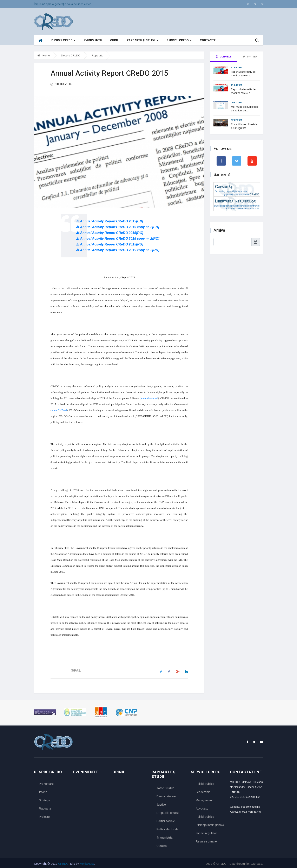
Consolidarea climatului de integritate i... (245, 126)
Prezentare (46, 782)
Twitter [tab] (250, 57)
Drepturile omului (168, 812)
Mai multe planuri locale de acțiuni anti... (245, 109)
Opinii (114, 40)
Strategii (44, 799)
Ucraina (162, 845)
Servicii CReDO (179, 40)
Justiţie (161, 803)
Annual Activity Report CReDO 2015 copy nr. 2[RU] (118, 249)
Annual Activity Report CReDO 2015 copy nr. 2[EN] (118, 226)
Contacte (208, 40)
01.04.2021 (237, 68)
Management (204, 799)
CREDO (63, 862)
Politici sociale (166, 820)
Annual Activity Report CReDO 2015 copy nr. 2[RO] (118, 237)
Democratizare (166, 795)
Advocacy (202, 807)
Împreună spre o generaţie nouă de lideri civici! (62, 4)
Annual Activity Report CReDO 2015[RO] (110, 232)
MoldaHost (87, 862)
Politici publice (205, 782)
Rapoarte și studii (143, 40)
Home (44, 55)
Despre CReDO (63, 40)
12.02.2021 (237, 120)
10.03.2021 (237, 103)
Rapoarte (97, 55)
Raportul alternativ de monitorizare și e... (243, 74)
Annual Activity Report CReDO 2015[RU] (110, 243)
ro (248, 4)
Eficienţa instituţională (210, 824)
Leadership (203, 791)
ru (262, 4)
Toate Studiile (165, 787)
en (255, 4)
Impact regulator (206, 832)
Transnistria (164, 836)
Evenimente (93, 40)
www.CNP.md (59, 409)
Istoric (43, 791)
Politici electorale (167, 828)
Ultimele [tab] (224, 57)
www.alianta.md (149, 397)
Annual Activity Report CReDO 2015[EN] (110, 220)
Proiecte (44, 815)
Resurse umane (206, 840)
